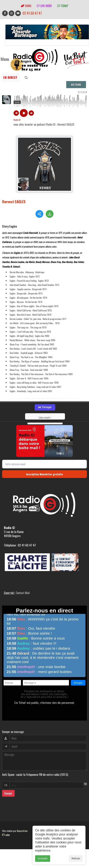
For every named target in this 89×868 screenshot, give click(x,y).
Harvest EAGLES (14, 201)
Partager (45, 407)
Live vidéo (44, 6)
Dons (26, 6)
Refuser (76, 858)
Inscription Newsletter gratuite (44, 473)
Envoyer (8, 793)
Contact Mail (23, 592)
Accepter (43, 858)
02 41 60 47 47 (32, 13)
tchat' (63, 6)
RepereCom (22, 830)
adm (6, 834)
